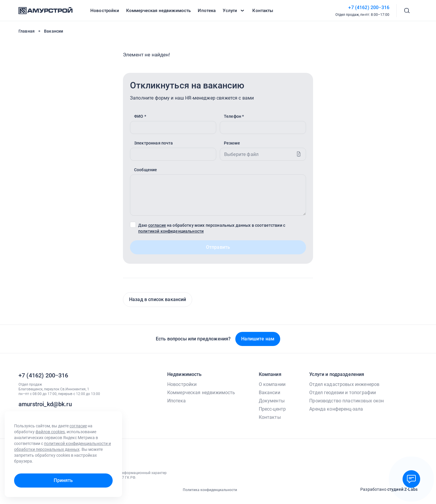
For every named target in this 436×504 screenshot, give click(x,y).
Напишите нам (258, 339)
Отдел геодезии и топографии (343, 393)
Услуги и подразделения (337, 374)
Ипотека (176, 401)
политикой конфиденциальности (171, 231)
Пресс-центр (272, 409)
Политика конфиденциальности (210, 490)
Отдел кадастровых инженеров (344, 384)
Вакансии (269, 393)
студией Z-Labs (402, 489)
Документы (272, 401)
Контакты (270, 417)
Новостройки (182, 384)
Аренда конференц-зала (336, 409)
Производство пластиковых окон (347, 401)
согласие (157, 225)
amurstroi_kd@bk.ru (45, 404)
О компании (272, 384)
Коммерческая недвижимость (201, 393)
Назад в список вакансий (158, 299)
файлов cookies (50, 432)
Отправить (218, 247)
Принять (63, 480)
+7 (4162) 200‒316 (369, 7)
